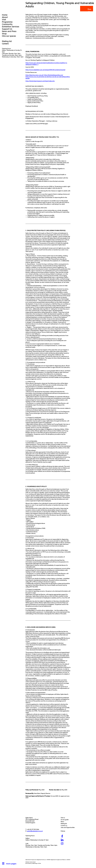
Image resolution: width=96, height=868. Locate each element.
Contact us (64, 826)
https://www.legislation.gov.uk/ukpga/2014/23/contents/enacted (45, 70)
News (63, 822)
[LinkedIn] (62, 840)
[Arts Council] (30, 854)
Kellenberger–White (37, 863)
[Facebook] (62, 836)
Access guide (65, 820)
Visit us (63, 818)
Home (5, 15)
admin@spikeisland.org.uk (35, 831)
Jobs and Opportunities (68, 827)
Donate (86, 10)
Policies (63, 831)
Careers (5, 44)
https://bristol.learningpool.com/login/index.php (40, 81)
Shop (4, 34)
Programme (7, 22)
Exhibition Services (11, 27)
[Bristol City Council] (43, 854)
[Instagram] (62, 844)
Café (27, 844)
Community (7, 24)
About (5, 17)
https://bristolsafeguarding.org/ (53, 75)
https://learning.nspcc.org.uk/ (35, 75)
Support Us (7, 29)
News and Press (9, 31)
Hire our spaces (9, 36)
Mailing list (7, 41)
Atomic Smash (33, 862)
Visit (4, 20)
